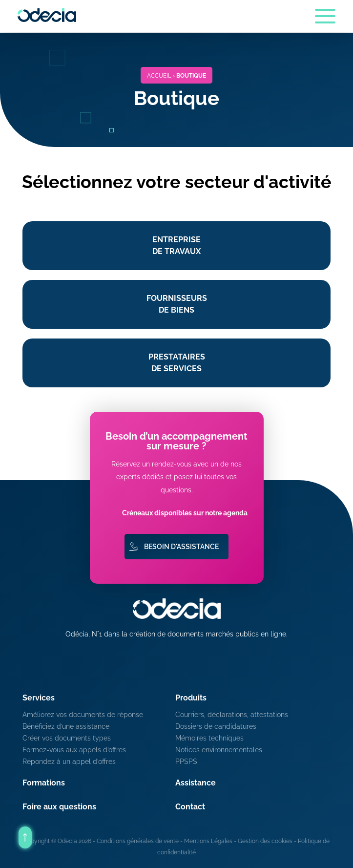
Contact (190, 807)
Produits (191, 698)
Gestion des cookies (265, 841)
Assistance (196, 783)
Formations (44, 783)
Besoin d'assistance (181, 547)
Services (39, 698)
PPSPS (186, 762)
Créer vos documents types (67, 738)
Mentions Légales (208, 841)
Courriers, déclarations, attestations (232, 715)
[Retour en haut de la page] (25, 837)
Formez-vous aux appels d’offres (74, 750)
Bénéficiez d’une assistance (66, 726)
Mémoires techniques (209, 738)
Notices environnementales (219, 750)
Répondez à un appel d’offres (69, 762)
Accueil (159, 76)
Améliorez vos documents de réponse (83, 715)
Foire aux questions (59, 807)
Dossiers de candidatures (216, 726)
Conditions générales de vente (138, 841)
